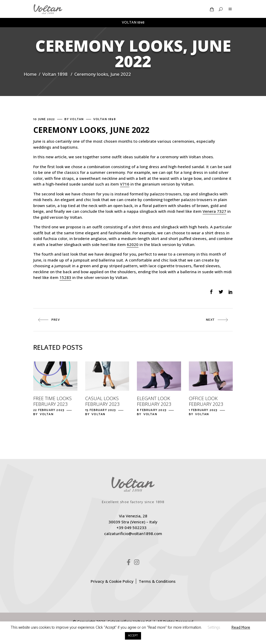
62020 (133, 244)
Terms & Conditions (157, 581)
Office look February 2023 (206, 401)
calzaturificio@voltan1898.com (133, 533)
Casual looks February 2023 (102, 401)
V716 (125, 184)
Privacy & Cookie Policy (112, 581)
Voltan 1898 (55, 74)
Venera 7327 (214, 211)
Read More (241, 628)
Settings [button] (214, 628)
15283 (65, 277)
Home (30, 74)
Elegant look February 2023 (154, 401)
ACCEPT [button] (133, 636)
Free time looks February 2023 (52, 401)
